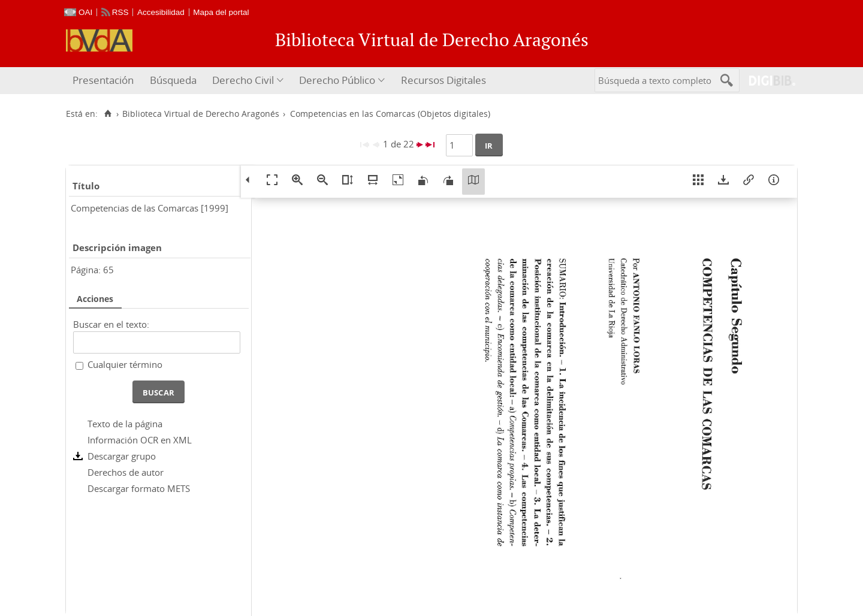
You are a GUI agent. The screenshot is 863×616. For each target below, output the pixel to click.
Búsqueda (173, 80)
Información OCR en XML (140, 440)
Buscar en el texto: (111, 324)
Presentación (103, 80)
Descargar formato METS (139, 488)
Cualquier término (125, 364)
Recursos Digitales (443, 80)
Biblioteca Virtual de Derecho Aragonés (201, 114)
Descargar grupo (122, 456)
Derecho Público (337, 80)
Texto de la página (125, 424)
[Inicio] (108, 114)
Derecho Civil (243, 80)
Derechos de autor (126, 472)
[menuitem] (105, 81)
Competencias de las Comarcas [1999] (150, 208)
